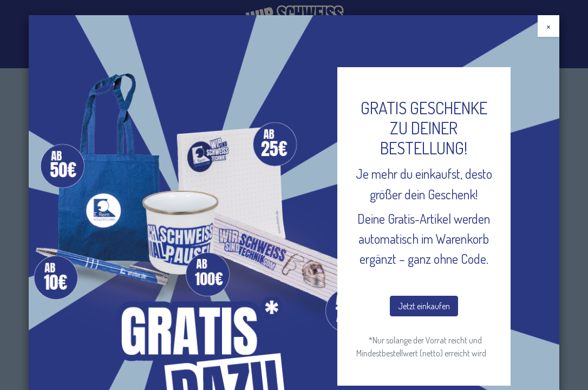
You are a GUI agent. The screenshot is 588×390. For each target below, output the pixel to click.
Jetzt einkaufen (424, 306)
